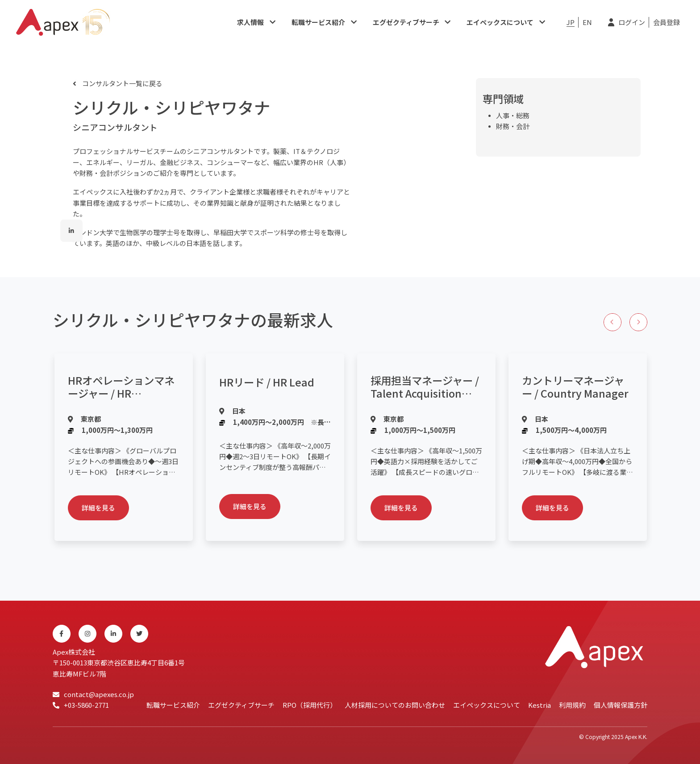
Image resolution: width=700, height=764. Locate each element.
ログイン (632, 22)
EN (587, 22)
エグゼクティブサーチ (406, 22)
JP (571, 22)
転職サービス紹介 (318, 22)
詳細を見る (98, 508)
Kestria (540, 705)
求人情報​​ (250, 22)
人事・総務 (513, 115)
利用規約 (572, 705)
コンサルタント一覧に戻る (122, 83)
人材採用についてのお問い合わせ (395, 705)
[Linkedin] (113, 634)
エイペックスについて (500, 22)
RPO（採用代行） (310, 705)
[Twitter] (139, 634)
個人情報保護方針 (621, 705)
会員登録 (667, 22)
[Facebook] (62, 634)
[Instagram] (87, 634)
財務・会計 (513, 126)
